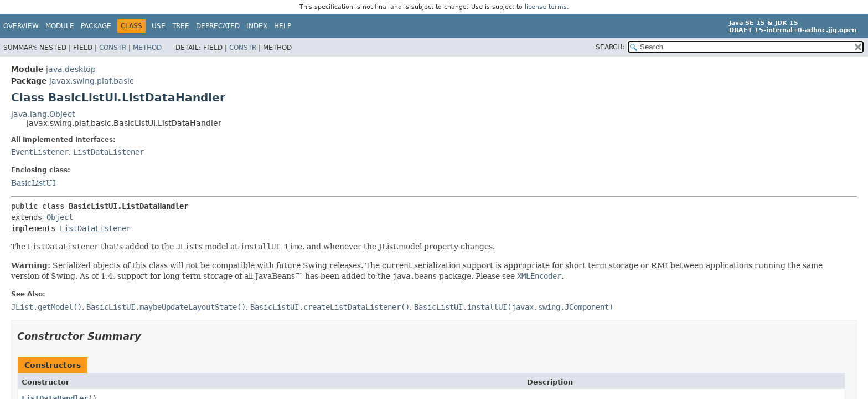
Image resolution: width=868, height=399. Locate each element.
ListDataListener (108, 152)
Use (159, 26)
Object (60, 217)
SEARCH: (610, 47)
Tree (181, 26)
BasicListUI (33, 183)
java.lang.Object (43, 114)
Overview (21, 26)
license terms (546, 7)
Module (60, 26)
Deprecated (218, 26)
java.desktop (71, 69)
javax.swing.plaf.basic (92, 81)
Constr (113, 48)
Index (257, 26)
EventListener (40, 152)
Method (147, 48)
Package (96, 26)
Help (283, 26)
